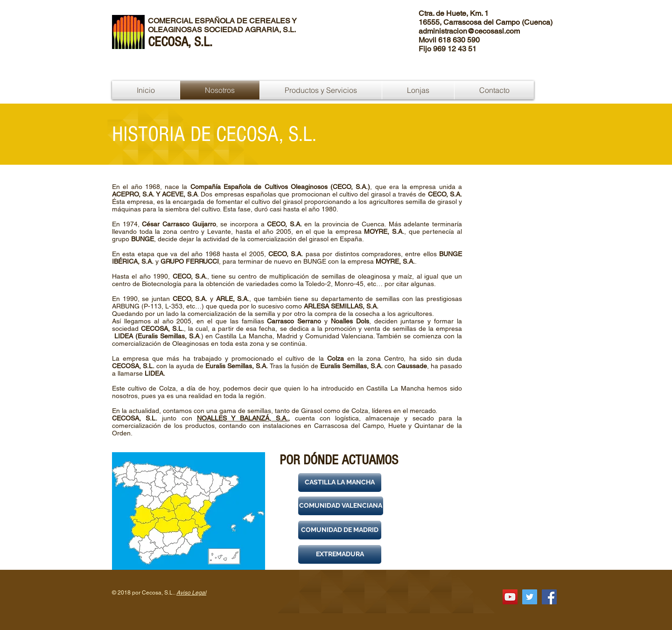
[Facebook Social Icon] (549, 597)
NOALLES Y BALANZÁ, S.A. (243, 418)
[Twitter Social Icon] (530, 597)
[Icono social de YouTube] (510, 597)
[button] (340, 483)
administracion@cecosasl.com (469, 31)
